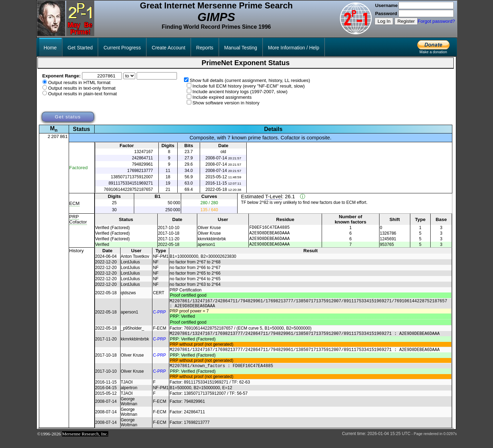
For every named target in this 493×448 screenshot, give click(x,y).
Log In (384, 21)
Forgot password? (436, 21)
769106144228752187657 (128, 189)
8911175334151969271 (131, 183)
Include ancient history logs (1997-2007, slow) (240, 92)
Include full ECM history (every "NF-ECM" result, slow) (249, 86)
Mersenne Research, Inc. (85, 443)
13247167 (143, 152)
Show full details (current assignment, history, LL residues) (250, 80)
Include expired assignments (222, 97)
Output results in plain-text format (82, 94)
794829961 (142, 164)
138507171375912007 (132, 177)
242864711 (142, 158)
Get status (68, 117)
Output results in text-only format (82, 88)
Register (406, 21)
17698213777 (140, 171)
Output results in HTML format (79, 82)
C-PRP (159, 317)
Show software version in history (226, 103)
